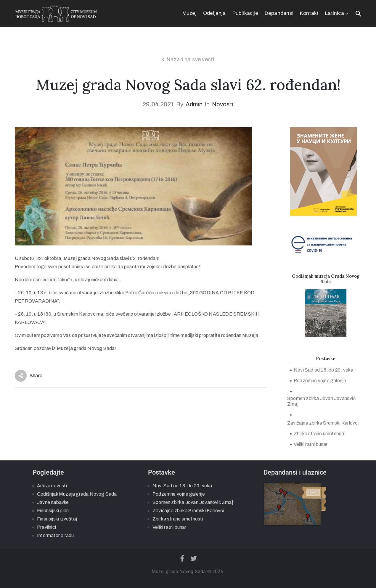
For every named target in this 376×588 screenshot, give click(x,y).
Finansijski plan (53, 511)
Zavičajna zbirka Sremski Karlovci (323, 423)
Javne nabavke (53, 502)
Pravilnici (46, 527)
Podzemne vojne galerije (320, 381)
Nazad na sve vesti (190, 60)
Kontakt (309, 13)
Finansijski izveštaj (57, 519)
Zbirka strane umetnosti (319, 434)
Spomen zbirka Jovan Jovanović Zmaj (321, 401)
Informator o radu (55, 535)
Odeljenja (214, 13)
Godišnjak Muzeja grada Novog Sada (77, 494)
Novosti (223, 104)
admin (194, 104)
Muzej (189, 13)
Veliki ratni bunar (311, 444)
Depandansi (279, 13)
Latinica (337, 13)
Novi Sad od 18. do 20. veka (323, 370)
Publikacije (245, 13)
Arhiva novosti (52, 486)
